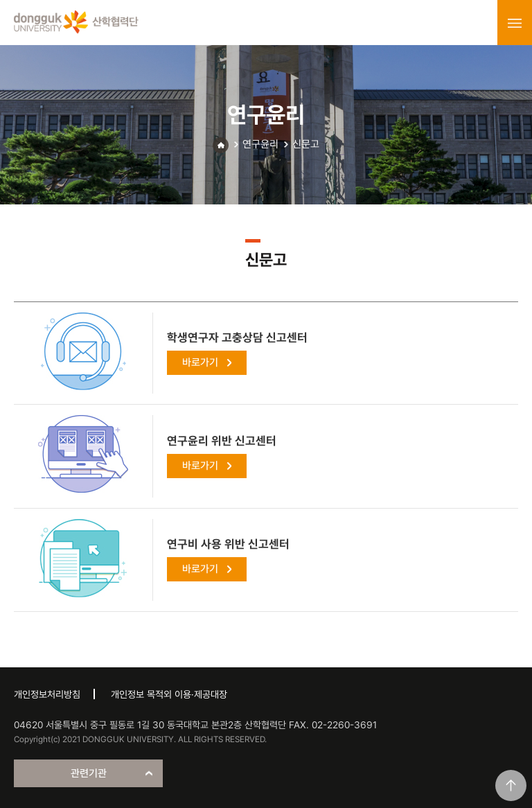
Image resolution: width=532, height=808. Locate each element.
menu (515, 23)
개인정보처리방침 (47, 694)
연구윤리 (260, 144)
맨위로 (511, 785)
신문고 (306, 144)
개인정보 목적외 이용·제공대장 (169, 694)
